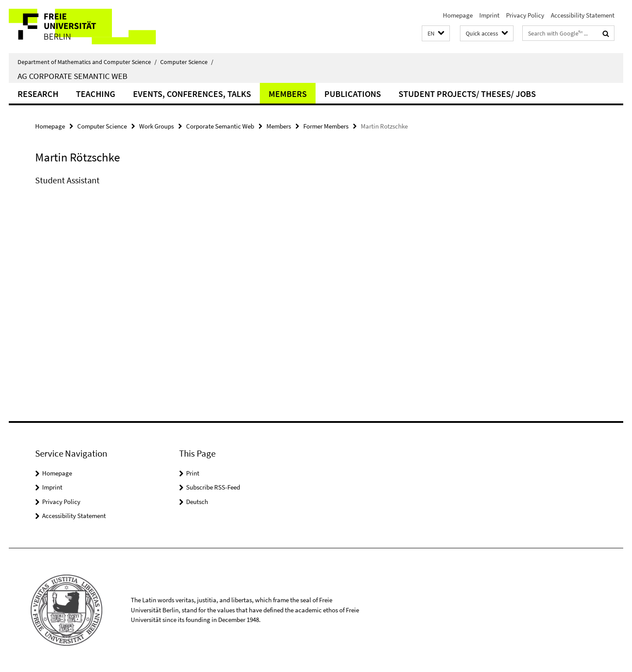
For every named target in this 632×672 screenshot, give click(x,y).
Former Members (326, 126)
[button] (436, 34)
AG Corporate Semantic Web (72, 76)
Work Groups (156, 126)
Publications (353, 94)
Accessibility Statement (583, 15)
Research (38, 94)
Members (288, 94)
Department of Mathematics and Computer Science (87, 62)
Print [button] (193, 473)
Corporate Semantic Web (220, 126)
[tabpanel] (196, 189)
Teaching (96, 94)
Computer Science (187, 62)
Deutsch (197, 502)
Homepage (458, 15)
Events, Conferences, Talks (192, 94)
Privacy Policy (525, 15)
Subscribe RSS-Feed (213, 487)
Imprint (489, 15)
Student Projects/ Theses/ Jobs (467, 94)
